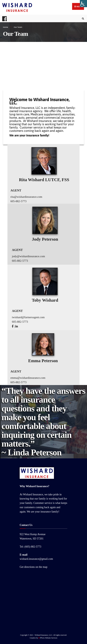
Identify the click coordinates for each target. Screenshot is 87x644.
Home (6, 27)
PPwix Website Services (49, 638)
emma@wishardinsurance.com (28, 378)
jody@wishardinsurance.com (28, 256)
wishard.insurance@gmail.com (36, 559)
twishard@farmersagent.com (28, 317)
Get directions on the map (34, 567)
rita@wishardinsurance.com (26, 197)
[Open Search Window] (83, 19)
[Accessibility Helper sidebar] (83, 4)
